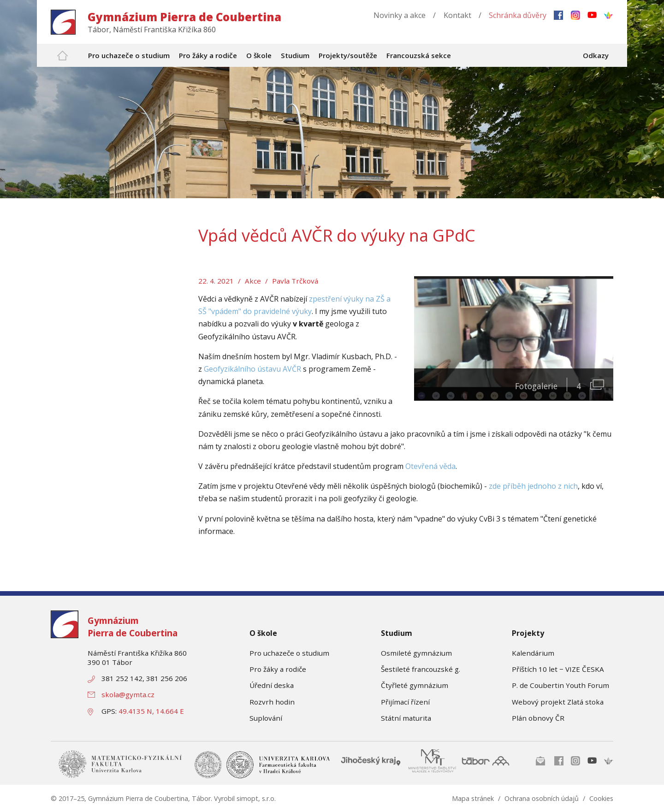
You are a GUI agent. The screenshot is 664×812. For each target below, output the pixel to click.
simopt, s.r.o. (256, 798)
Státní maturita (406, 718)
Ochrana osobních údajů (542, 798)
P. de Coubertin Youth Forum (560, 685)
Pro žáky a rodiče (278, 669)
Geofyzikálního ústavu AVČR (252, 369)
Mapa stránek (473, 798)
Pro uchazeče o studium (289, 653)
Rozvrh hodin (272, 702)
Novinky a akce (400, 15)
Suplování (266, 718)
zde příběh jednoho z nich (533, 486)
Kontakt (457, 15)
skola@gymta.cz (128, 694)
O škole (263, 633)
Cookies (601, 798)
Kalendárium (533, 653)
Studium (397, 633)
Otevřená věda (430, 466)
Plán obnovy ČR (538, 718)
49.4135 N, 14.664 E (151, 711)
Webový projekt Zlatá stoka (558, 702)
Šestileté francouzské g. (421, 669)
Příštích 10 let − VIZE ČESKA (558, 669)
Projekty (528, 633)
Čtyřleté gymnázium (415, 685)
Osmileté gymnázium (416, 653)
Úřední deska (272, 685)
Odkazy (596, 55)
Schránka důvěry (518, 15)
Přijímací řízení (405, 702)
